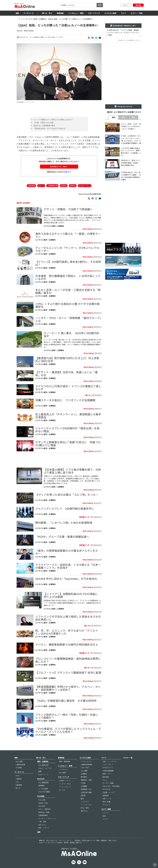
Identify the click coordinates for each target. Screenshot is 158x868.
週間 (123, 117)
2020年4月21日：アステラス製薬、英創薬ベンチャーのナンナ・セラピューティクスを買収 (123, 33)
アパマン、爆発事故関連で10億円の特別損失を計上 (67, 644)
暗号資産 (106, 777)
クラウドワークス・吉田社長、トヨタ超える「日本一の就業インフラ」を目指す (68, 566)
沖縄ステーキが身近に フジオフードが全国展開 (65, 400)
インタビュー (64, 769)
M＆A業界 (84, 771)
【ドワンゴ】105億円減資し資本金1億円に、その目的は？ (68, 263)
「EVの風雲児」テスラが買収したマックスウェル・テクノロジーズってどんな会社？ (68, 730)
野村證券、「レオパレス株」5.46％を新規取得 (64, 523)
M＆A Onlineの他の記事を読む (90, 194)
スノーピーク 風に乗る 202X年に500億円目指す (71, 334)
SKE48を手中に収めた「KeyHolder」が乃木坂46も (66, 579)
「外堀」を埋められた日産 (43, 122)
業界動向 (84, 777)
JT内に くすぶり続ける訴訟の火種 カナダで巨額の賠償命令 (67, 305)
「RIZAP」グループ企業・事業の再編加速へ (62, 537)
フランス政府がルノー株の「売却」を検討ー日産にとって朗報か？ (67, 716)
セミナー (106, 819)
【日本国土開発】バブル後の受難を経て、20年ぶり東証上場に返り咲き (72, 471)
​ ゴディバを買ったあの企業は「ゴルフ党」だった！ (67, 494)
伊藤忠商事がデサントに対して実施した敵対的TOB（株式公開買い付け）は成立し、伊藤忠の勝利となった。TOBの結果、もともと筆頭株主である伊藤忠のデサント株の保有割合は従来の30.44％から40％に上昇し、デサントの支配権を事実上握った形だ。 (72, 219)
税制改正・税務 (44, 812)
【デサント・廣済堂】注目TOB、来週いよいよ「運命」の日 (66, 374)
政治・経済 (85, 808)
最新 (113, 117)
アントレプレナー (65, 787)
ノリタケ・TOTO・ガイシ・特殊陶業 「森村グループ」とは (68, 319)
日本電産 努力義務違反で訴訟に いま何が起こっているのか (68, 277)
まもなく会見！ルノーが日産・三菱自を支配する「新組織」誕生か (68, 291)
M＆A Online (29, 31)
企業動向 (42, 19)
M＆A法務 (42, 800)
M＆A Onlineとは (52, 840)
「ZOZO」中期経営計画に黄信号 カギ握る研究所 (66, 701)
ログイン (126, 5)
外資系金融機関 (108, 771)
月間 (133, 117)
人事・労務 (42, 821)
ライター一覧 (128, 758)
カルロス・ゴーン (85, 186)
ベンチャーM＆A (65, 784)
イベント (106, 813)
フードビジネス (86, 805)
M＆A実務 (41, 796)
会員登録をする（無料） (59, 167)
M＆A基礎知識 (43, 782)
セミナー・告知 (137, 13)
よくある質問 (43, 789)
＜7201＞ (31, 137)
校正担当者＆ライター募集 (91, 840)
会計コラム (42, 825)
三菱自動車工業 (52, 186)
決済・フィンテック (110, 761)
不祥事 (83, 783)
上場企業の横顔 (86, 792)
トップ (21, 19)
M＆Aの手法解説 (44, 792)
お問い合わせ (112, 840)
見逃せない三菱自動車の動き (44, 125)
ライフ (124, 13)
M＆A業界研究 (43, 765)
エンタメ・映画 (108, 783)
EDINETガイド (108, 768)
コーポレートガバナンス (47, 818)
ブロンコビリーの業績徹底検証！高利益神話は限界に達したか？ (68, 660)
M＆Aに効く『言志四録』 (111, 786)
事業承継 (60, 13)
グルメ (105, 780)
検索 (100, 5)
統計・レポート (44, 828)
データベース (29, 13)
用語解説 (41, 786)
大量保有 (19, 779)
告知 (104, 816)
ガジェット (106, 805)
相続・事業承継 (65, 761)
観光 (82, 799)
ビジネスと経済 (110, 13)
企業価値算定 (43, 815)
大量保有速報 (20, 764)
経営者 (83, 795)
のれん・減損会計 (45, 809)
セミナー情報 (106, 809)
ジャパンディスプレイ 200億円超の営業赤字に (65, 508)
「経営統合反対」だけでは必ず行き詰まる (49, 128)
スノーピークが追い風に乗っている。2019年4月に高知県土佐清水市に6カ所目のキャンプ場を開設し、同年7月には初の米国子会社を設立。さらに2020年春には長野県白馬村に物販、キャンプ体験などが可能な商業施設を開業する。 (72, 343)
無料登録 (138, 5)
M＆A (17, 776)
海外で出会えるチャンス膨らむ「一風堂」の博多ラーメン (68, 235)
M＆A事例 (63, 773)
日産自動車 (31, 186)
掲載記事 (104, 840)
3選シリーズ (107, 799)
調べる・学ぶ (47, 13)
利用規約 (77, 840)
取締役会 (73, 186)
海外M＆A (84, 811)
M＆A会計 (42, 806)
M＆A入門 (41, 779)
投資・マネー (107, 774)
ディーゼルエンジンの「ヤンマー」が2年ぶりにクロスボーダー (67, 249)
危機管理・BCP (86, 789)
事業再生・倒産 (86, 780)
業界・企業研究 (43, 761)
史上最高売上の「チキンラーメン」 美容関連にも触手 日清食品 (68, 416)
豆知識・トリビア (109, 792)
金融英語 (106, 795)
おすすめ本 (106, 789)
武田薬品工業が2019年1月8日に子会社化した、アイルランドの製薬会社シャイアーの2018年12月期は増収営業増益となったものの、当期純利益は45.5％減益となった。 (72, 603)
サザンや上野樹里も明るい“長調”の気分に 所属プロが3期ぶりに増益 (68, 444)
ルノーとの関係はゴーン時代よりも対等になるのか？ (53, 120)
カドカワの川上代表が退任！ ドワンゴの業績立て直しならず (68, 388)
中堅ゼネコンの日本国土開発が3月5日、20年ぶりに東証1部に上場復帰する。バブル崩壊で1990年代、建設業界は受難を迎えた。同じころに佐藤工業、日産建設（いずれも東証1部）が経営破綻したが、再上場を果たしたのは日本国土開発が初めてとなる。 (72, 480)
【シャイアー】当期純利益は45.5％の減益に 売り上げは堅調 (72, 595)
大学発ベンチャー (65, 781)
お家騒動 (84, 786)
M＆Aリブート (43, 774)
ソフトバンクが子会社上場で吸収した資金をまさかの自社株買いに (68, 618)
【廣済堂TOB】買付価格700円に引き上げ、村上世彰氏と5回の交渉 (67, 359)
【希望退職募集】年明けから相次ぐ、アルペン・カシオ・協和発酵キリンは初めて (68, 688)
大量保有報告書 (86, 764)
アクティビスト (86, 761)
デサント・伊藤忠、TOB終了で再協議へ (68, 209)
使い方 (18, 788)
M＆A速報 (19, 761)
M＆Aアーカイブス (45, 768)
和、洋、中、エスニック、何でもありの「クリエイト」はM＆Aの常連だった (67, 632)
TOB (17, 782)
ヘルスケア (85, 802)
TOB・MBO (85, 768)
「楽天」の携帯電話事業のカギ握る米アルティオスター (67, 552)
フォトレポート (108, 764)
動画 (40, 771)
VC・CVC (62, 790)
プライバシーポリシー (66, 840)
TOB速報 (19, 768)
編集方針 (42, 840)
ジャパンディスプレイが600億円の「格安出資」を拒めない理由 (67, 430)
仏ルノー (41, 186)
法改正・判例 (43, 803)
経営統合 (64, 186)
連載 (39, 832)
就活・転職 (106, 802)
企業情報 (19, 785)
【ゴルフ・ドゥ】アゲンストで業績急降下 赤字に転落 (70, 672)
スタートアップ (94, 13)
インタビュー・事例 (76, 13)
